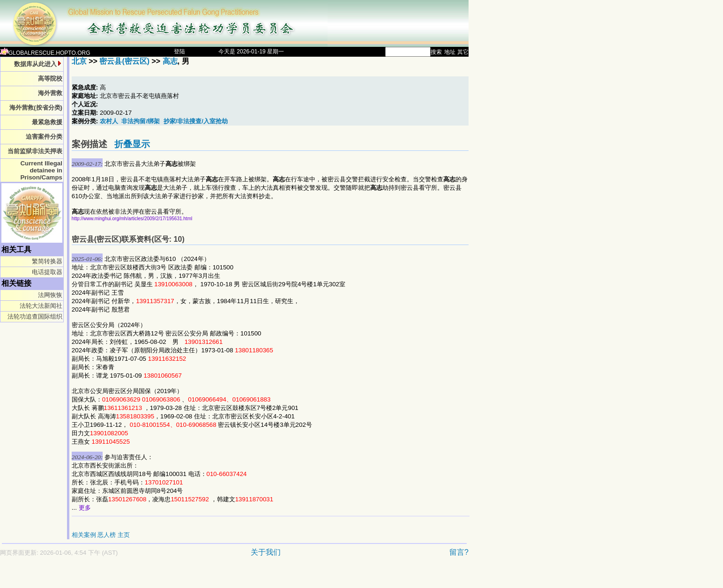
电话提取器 (47, 272)
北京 (79, 61)
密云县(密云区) (124, 61)
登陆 (179, 52)
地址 (450, 52)
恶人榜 (107, 535)
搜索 (436, 52)
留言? (459, 552)
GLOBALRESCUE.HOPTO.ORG (45, 53)
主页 (124, 535)
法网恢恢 (50, 295)
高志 (170, 61)
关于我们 (266, 552)
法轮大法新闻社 (41, 306)
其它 (463, 52)
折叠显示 (132, 144)
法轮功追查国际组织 (35, 316)
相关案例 (84, 535)
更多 (85, 508)
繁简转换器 (47, 261)
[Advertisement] (201, 577)
